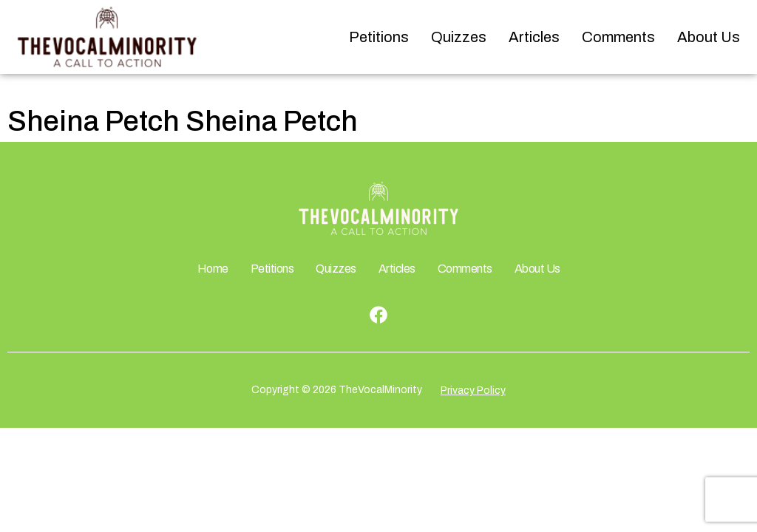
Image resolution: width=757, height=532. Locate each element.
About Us (709, 37)
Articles (534, 37)
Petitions (379, 37)
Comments (618, 37)
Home (213, 269)
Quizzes (459, 37)
